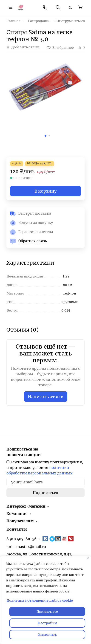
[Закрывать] (88, 558)
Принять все (47, 612)
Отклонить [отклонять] (47, 635)
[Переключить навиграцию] (11, 7)
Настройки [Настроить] (47, 623)
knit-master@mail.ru (26, 547)
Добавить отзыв (25, 47)
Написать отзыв (46, 397)
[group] (45, 100)
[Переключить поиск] (58, 7)
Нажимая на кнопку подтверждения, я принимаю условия (45, 468)
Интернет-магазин (26, 506)
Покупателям (20, 521)
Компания (17, 514)
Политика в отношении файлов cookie (40, 601)
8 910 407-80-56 (21, 539)
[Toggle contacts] (45, 7)
